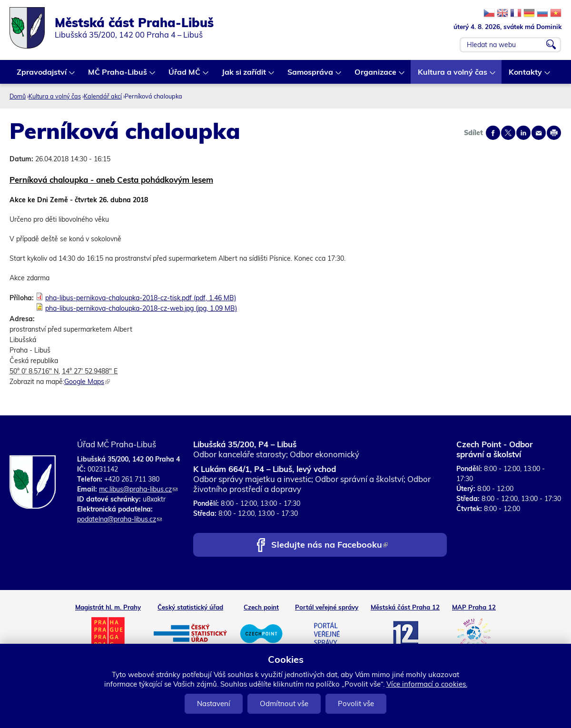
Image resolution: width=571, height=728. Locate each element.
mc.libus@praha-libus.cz (138, 489)
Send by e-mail (539, 133)
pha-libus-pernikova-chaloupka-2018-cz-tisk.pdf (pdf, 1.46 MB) (141, 298)
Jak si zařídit (244, 75)
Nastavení (214, 703)
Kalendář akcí (103, 96)
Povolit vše (356, 703)
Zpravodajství (42, 75)
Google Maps (87, 382)
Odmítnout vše (284, 703)
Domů (18, 96)
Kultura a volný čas (453, 75)
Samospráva (311, 75)
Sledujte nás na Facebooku (330, 546)
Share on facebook (493, 133)
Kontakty (526, 75)
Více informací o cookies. (427, 684)
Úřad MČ (185, 75)
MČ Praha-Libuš (118, 75)
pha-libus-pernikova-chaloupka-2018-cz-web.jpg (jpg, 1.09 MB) (141, 308)
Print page (554, 133)
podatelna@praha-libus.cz (119, 519)
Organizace (376, 75)
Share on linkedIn (523, 133)
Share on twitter (508, 133)
